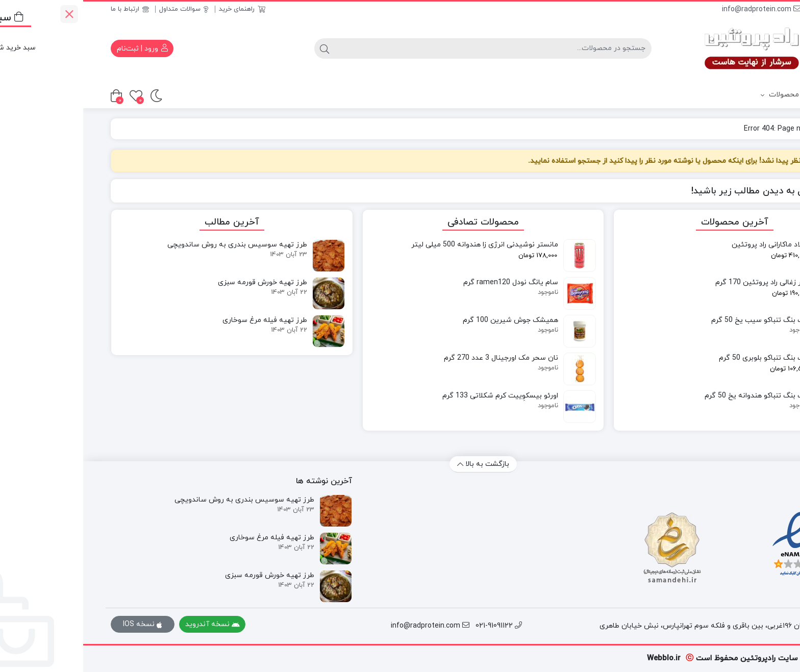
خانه (760, 129)
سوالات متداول (101, 9)
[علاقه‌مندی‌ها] (53, 96)
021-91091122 (749, 9)
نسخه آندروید (129, 624)
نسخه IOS (59, 624)
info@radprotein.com (678, 9)
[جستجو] (410, 48)
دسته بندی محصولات (722, 95)
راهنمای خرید (159, 9)
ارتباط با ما (47, 9)
